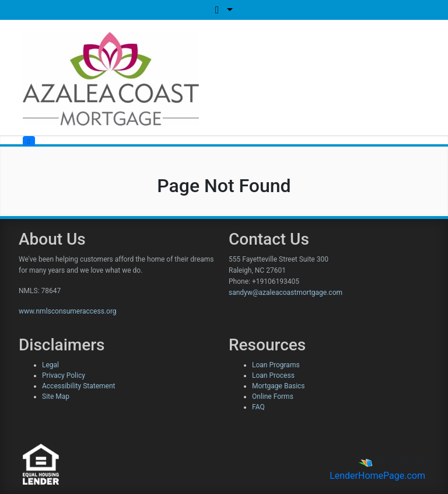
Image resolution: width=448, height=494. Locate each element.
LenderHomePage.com (377, 476)
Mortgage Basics (279, 386)
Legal (50, 365)
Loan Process (273, 375)
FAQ (258, 407)
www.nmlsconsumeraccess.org (68, 311)
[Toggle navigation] (29, 141)
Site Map (56, 396)
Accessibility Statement (78, 386)
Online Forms (273, 396)
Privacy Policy (64, 375)
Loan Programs (276, 365)
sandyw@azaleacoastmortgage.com (286, 293)
